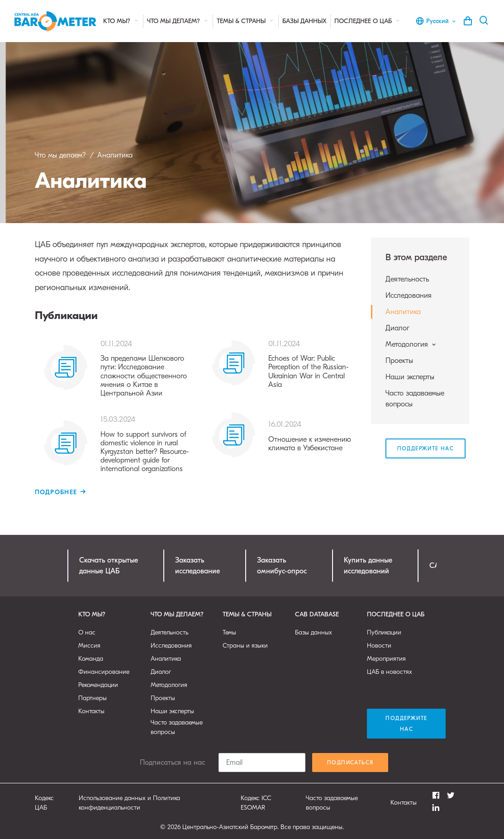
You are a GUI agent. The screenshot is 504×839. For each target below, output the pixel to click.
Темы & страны (246, 21)
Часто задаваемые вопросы (415, 399)
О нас (87, 632)
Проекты (399, 361)
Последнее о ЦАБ (368, 21)
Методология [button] (411, 344)
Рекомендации (98, 685)
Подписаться (350, 763)
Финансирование (104, 672)
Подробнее (56, 492)
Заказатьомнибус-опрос (282, 566)
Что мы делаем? (178, 21)
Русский (436, 21)
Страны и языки (245, 646)
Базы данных (304, 21)
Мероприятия (386, 659)
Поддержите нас (426, 448)
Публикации (384, 632)
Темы (229, 632)
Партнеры (93, 698)
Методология (169, 685)
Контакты (91, 711)
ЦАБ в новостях (390, 672)
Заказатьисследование (197, 566)
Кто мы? (121, 21)
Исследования (409, 296)
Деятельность (407, 279)
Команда (91, 659)
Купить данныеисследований (368, 566)
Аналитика (403, 312)
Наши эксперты (410, 377)
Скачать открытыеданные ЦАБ (109, 566)
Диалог (397, 328)
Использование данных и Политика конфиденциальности (129, 803)
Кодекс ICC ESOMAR (256, 803)
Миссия (89, 646)
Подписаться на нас (172, 763)
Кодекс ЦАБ (44, 803)
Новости (379, 646)
